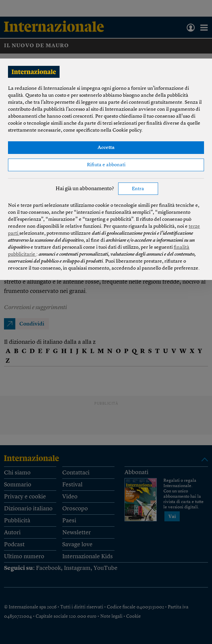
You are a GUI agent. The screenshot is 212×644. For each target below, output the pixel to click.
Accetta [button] (106, 148)
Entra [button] (138, 189)
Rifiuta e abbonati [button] (106, 165)
